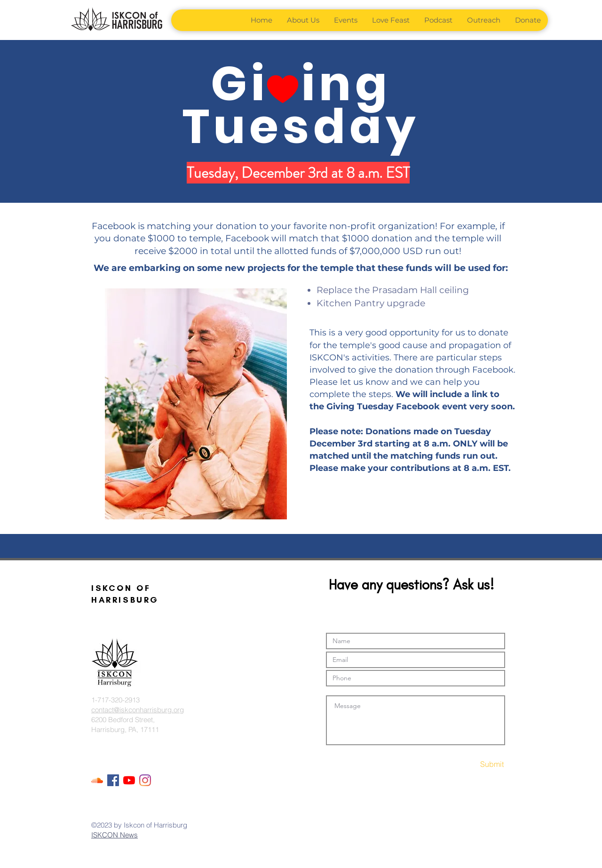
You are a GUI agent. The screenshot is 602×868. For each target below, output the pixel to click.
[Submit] (471, 764)
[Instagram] (145, 780)
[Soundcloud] (97, 780)
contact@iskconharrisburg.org (138, 710)
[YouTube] (129, 780)
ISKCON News (115, 835)
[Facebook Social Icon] (113, 780)
